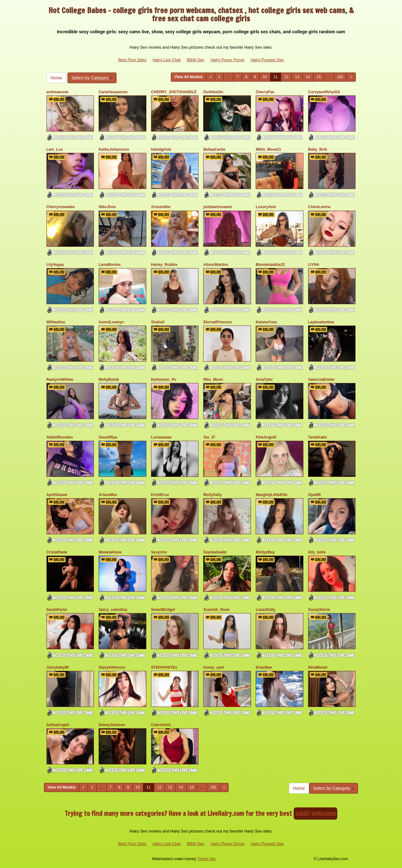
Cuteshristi (161, 725)
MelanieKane (110, 552)
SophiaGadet (215, 552)
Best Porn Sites (132, 60)
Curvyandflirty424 (324, 92)
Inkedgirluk (161, 149)
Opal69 (314, 495)
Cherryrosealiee (61, 207)
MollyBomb (109, 380)
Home (56, 78)
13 (297, 77)
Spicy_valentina (113, 610)
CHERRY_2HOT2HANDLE (174, 92)
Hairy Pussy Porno (227, 60)
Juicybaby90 (58, 667)
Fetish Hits (207, 859)
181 (340, 77)
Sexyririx (159, 552)
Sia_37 (209, 437)
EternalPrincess (217, 322)
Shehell (158, 322)
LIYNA (314, 265)
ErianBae (264, 667)
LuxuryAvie (266, 207)
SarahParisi (57, 610)
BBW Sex (196, 60)
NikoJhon (107, 207)
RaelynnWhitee (60, 380)
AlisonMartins (216, 265)
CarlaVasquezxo (113, 92)
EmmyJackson (112, 725)
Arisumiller (161, 207)
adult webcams (315, 814)
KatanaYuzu (266, 322)
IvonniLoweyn (111, 322)
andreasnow (57, 92)
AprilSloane (57, 495)
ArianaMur (108, 495)
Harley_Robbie (164, 265)
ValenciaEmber (321, 380)
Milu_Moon (213, 380)
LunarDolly (266, 610)
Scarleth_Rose (216, 610)
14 (308, 77)
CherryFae (265, 92)
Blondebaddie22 (270, 265)
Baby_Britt (318, 149)
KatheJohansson (114, 149)
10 (265, 77)
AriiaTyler (264, 380)
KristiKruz (160, 495)
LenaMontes (110, 265)
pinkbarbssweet (217, 207)
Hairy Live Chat (167, 60)
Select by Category (92, 78)
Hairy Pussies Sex (267, 60)
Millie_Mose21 (268, 149)
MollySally (212, 495)
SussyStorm (319, 610)
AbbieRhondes (60, 437)
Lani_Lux (55, 149)
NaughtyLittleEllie (272, 495)
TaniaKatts (318, 437)
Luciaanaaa (161, 437)
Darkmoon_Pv (164, 380)
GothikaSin (213, 92)
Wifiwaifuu (56, 322)
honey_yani (214, 667)
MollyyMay (265, 552)
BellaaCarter (214, 149)
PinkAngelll (266, 437)
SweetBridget (163, 610)
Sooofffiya (108, 437)
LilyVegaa (55, 265)
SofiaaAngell (58, 725)
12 (286, 77)
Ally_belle (317, 552)
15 (319, 77)
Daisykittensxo (112, 667)
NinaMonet (318, 667)
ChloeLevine (319, 207)
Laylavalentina (321, 322)
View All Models (188, 77)
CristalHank (57, 552)
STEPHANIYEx (164, 667)
